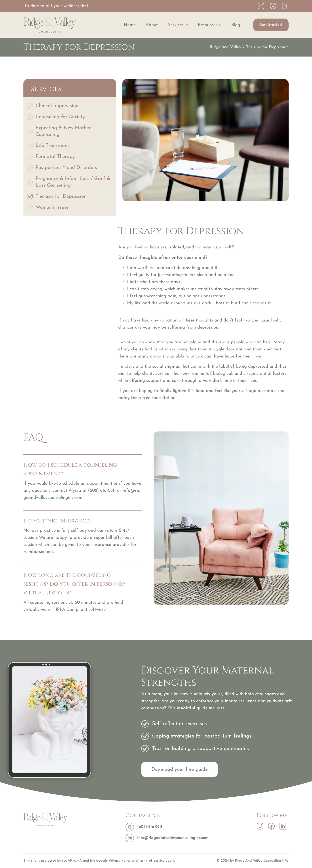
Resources (210, 25)
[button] (178, 25)
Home (130, 25)
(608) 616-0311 (102, 491)
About (152, 25)
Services (178, 25)
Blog (236, 25)
